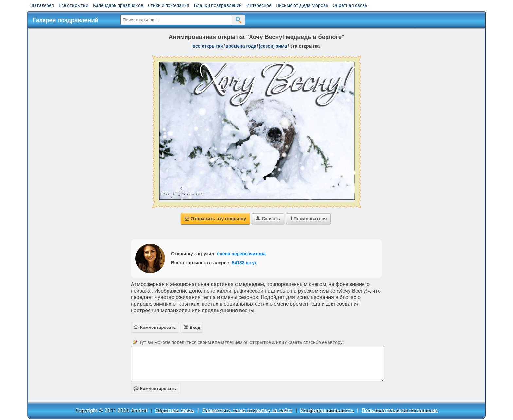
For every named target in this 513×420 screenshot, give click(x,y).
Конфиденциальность (327, 410)
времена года (241, 46)
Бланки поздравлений (218, 5)
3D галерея (42, 5)
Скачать (268, 219)
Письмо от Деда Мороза (302, 5)
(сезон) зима (273, 46)
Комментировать (155, 388)
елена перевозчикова (241, 254)
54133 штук (245, 263)
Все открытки (73, 5)
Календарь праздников (118, 5)
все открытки (208, 46)
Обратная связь (350, 5)
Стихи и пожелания (169, 5)
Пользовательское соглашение (400, 410)
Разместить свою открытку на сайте (247, 410)
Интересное (259, 5)
